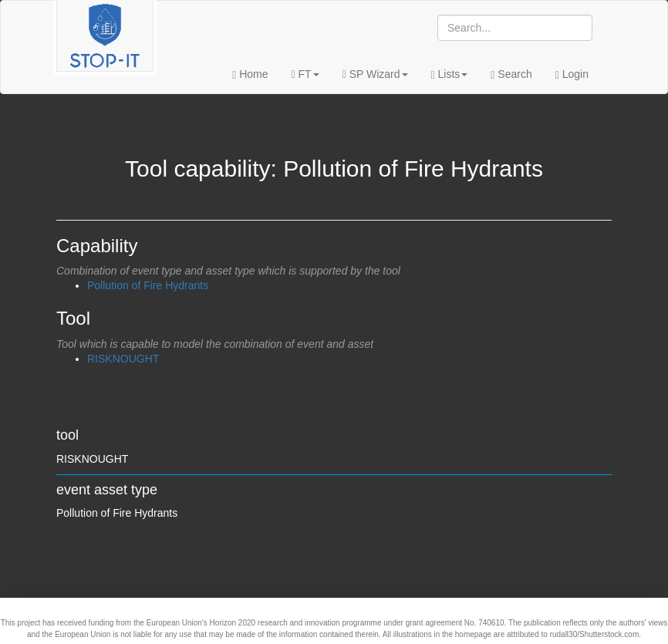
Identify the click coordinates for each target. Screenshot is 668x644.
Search (511, 74)
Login (572, 74)
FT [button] (305, 74)
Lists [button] (450, 74)
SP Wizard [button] (375, 74)
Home (250, 74)
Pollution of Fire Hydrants (148, 285)
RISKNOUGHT (123, 359)
